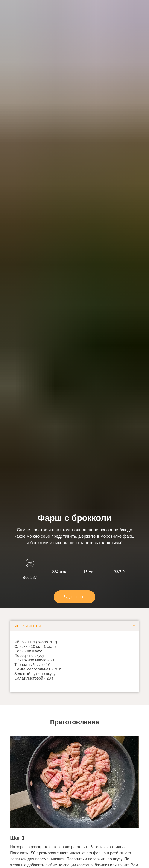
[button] (74, 597)
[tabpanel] (74, 662)
